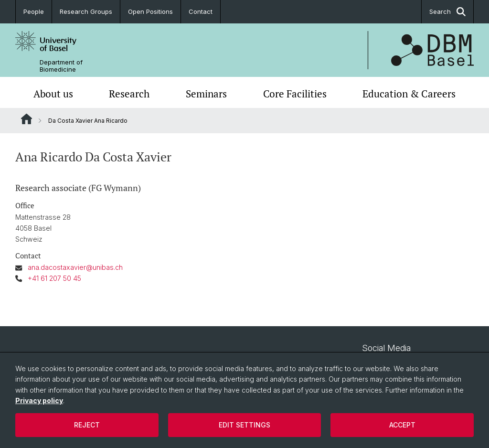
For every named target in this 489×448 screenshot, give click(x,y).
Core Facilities (295, 94)
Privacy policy (39, 400)
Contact (201, 11)
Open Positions (150, 11)
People (34, 11)
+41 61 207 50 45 (54, 278)
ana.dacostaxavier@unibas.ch (75, 267)
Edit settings (244, 425)
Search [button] (447, 12)
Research (129, 94)
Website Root (27, 119)
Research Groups (86, 11)
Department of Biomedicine (61, 66)
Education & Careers (409, 94)
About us (53, 94)
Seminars (206, 94)
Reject (87, 425)
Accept (402, 425)
